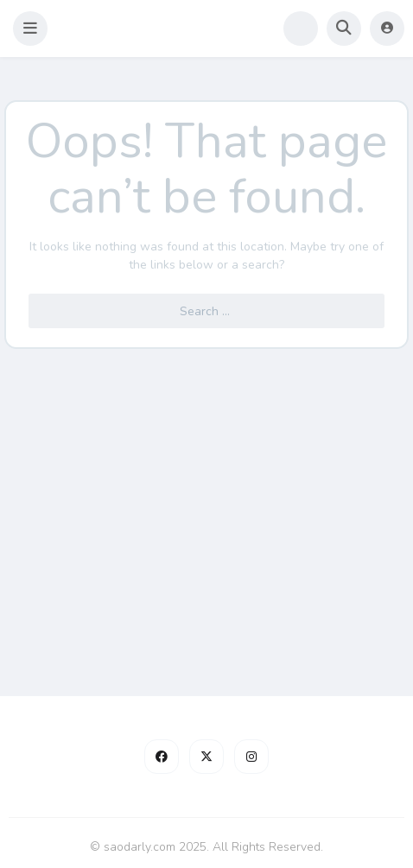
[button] (30, 29)
